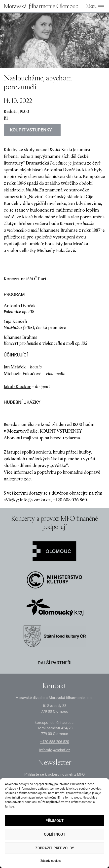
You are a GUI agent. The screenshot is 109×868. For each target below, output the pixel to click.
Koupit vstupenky (31, 130)
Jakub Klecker (17, 386)
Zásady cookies (51, 861)
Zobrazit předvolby (55, 848)
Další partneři (55, 663)
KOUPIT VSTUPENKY (61, 431)
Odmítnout (55, 834)
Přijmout (54, 821)
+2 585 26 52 (54, 742)
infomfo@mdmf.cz (55, 750)
